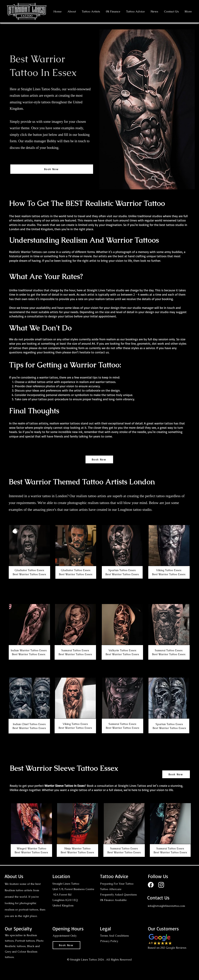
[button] (91, 11)
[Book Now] (52, 169)
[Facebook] (151, 885)
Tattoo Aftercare (111, 889)
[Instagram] (161, 885)
